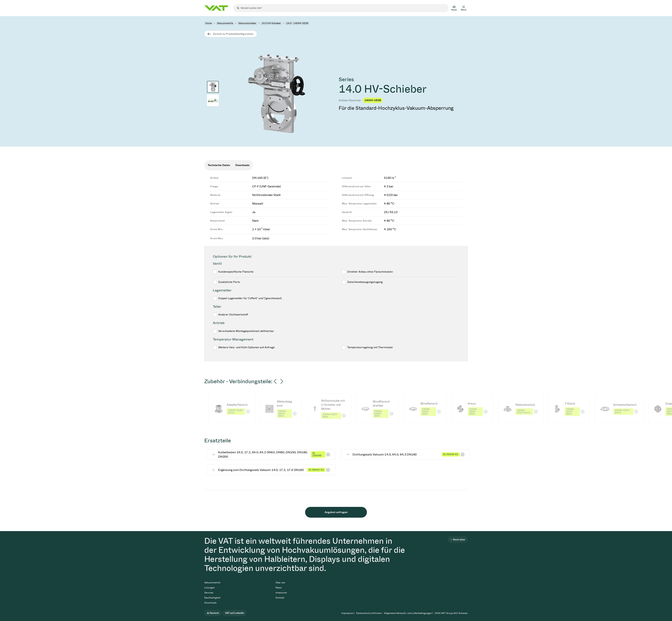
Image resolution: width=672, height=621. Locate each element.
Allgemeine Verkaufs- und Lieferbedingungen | (408, 613)
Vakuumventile (225, 23)
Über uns (280, 583)
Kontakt (280, 598)
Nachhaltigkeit (212, 598)
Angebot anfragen (336, 512)
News (279, 588)
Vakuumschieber (247, 23)
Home (208, 23)
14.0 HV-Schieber (271, 23)
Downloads (210, 603)
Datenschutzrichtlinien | (369, 613)
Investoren (281, 593)
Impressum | (348, 613)
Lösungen (209, 588)
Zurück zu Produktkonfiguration (233, 34)
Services (209, 593)
